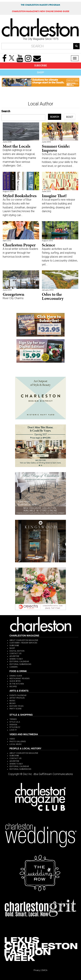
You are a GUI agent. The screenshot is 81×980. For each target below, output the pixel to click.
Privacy (37, 970)
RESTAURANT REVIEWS (19, 679)
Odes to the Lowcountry (53, 296)
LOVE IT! (13, 730)
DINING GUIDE (16, 676)
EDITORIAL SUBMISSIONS (20, 664)
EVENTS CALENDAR (18, 695)
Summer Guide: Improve (56, 148)
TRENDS (13, 719)
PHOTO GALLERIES (18, 742)
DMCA (44, 970)
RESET (70, 117)
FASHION (13, 725)
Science (48, 245)
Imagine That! (54, 196)
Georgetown (13, 294)
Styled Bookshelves (20, 196)
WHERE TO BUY (16, 659)
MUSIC (12, 701)
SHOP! (40, 73)
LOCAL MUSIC (16, 744)
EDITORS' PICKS (16, 706)
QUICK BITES (15, 681)
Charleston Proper (19, 245)
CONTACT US (15, 654)
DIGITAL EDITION (17, 651)
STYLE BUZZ (15, 727)
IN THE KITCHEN (17, 684)
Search (6, 111)
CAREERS (13, 667)
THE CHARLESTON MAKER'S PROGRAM (40, 5)
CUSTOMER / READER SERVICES (23, 643)
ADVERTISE (14, 656)
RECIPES (13, 687)
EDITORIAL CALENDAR (19, 662)
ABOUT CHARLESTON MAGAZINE (24, 640)
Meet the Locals (17, 146)
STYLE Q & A (15, 722)
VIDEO (12, 739)
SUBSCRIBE (41, 66)
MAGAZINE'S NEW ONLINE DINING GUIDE (41, 11)
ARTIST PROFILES (17, 698)
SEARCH (55, 117)
